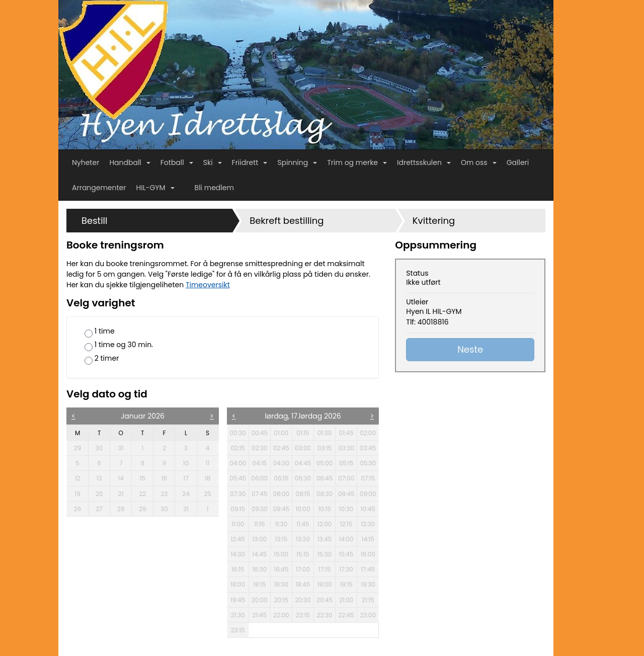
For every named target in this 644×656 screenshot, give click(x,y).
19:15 (346, 584)
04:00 (238, 463)
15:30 (325, 554)
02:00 (368, 433)
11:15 (260, 524)
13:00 (259, 539)
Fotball (177, 162)
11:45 (303, 524)
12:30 (368, 524)
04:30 (281, 463)
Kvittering (434, 221)
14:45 (259, 554)
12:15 (346, 524)
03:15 (325, 448)
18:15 (259, 584)
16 (168, 478)
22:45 (346, 615)
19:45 (238, 600)
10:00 (303, 509)
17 (189, 478)
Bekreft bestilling (287, 221)
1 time (100, 332)
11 (212, 463)
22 (146, 494)
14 (125, 478)
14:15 (368, 539)
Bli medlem (214, 188)
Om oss (479, 162)
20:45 (325, 600)
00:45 (259, 433)
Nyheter (86, 162)
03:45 (368, 448)
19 (81, 494)
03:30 (346, 448)
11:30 (281, 524)
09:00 (368, 494)
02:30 (260, 448)
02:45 (281, 448)
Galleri (518, 162)
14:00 (346, 539)
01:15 (303, 433)
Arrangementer (99, 188)
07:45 (260, 494)
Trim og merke (357, 162)
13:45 (325, 539)
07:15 (368, 478)
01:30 (325, 433)
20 (102, 494)
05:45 (238, 478)
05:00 (325, 463)
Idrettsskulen (424, 162)
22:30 (325, 615)
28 (124, 509)
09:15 (238, 509)
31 (125, 448)
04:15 (259, 463)
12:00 (325, 524)
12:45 (237, 539)
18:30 (281, 584)
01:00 (281, 433)
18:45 (303, 584)
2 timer (102, 359)
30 (102, 448)
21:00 (346, 600)
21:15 (368, 600)
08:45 (346, 494)
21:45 (260, 615)
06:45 (325, 478)
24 (189, 494)
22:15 (303, 615)
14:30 (238, 554)
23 (167, 494)
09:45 (281, 509)
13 (103, 478)
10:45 (368, 509)
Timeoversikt (208, 285)
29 (81, 448)
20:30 (303, 600)
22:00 (281, 615)
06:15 (281, 478)
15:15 (303, 554)
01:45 (346, 433)
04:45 (303, 463)
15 (146, 478)
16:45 (281, 569)
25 (211, 494)
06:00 (259, 478)
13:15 (281, 539)
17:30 (346, 569)
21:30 (238, 615)
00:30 (238, 433)
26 (81, 509)
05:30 (368, 463)
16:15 (238, 569)
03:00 (303, 448)
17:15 (325, 569)
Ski (213, 162)
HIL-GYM (155, 188)
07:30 (238, 494)
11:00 (238, 524)
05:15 (346, 463)
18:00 (238, 584)
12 (81, 478)
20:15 (281, 600)
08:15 (303, 494)
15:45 (346, 554)
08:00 (281, 494)
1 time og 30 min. (119, 345)
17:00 (303, 569)
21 (125, 494)
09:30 (260, 509)
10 (190, 463)
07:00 (346, 478)
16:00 (368, 554)
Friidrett (250, 162)
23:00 (368, 615)
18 (211, 478)
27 (102, 509)
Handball (130, 162)
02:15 (237, 448)
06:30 (303, 478)
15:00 (281, 554)
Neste (470, 349)
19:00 (325, 584)
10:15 (324, 509)
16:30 (259, 569)
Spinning (297, 162)
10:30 (346, 509)
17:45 (368, 569)
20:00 (260, 600)
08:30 (325, 494)
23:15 (238, 630)
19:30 (368, 584)
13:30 (303, 539)
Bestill (94, 221)
